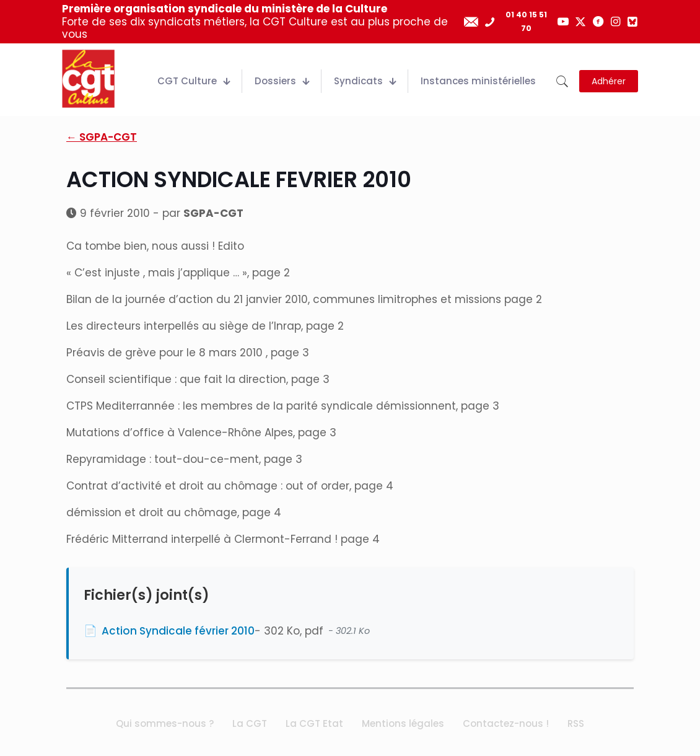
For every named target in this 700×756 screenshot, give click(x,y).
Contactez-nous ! (506, 723)
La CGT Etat (314, 723)
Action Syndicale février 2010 (178, 631)
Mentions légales (403, 723)
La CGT (250, 723)
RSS (576, 723)
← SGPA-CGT (102, 137)
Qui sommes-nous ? (165, 723)
